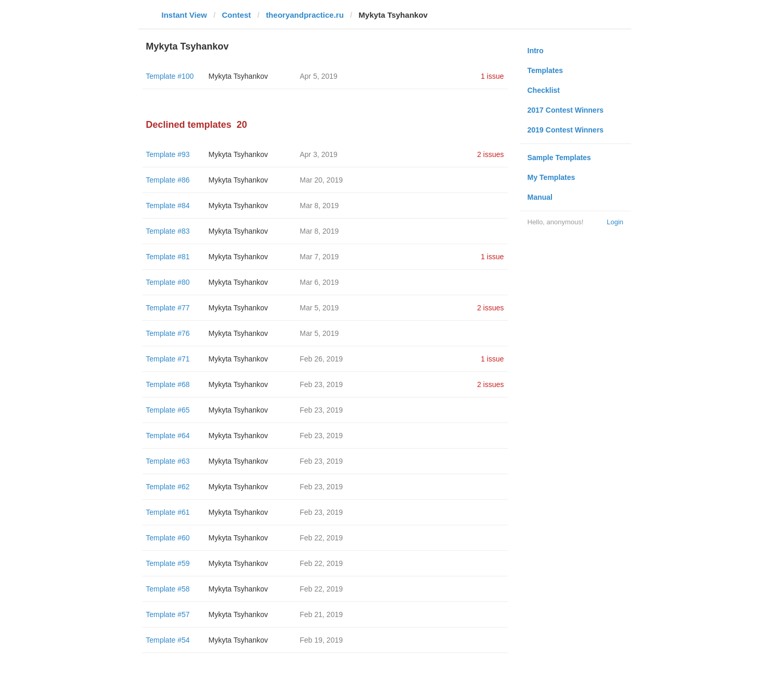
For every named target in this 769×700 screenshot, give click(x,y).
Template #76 (168, 333)
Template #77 (168, 308)
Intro (536, 51)
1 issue (492, 76)
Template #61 (168, 512)
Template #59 (168, 563)
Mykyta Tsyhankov (238, 76)
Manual (540, 197)
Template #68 (168, 384)
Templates (545, 70)
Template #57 (168, 614)
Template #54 (168, 640)
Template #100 (170, 76)
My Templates (551, 177)
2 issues (490, 154)
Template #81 (168, 257)
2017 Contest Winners (566, 110)
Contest (236, 15)
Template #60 (168, 538)
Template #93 (168, 154)
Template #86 (168, 180)
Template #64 (168, 436)
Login (615, 222)
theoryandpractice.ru (305, 15)
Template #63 (168, 461)
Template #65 (168, 410)
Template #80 (168, 282)
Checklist (544, 90)
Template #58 (168, 589)
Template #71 (168, 359)
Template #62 (168, 487)
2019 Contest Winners (566, 130)
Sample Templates (559, 158)
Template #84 (168, 206)
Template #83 (168, 231)
